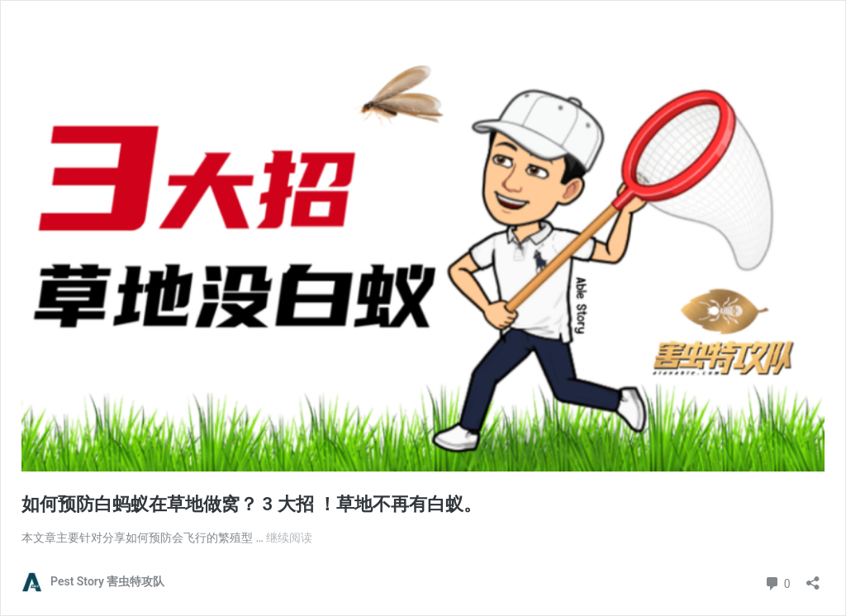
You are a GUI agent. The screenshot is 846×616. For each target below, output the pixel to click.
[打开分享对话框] (813, 578)
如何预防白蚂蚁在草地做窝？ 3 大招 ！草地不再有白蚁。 (252, 504)
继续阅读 (289, 538)
